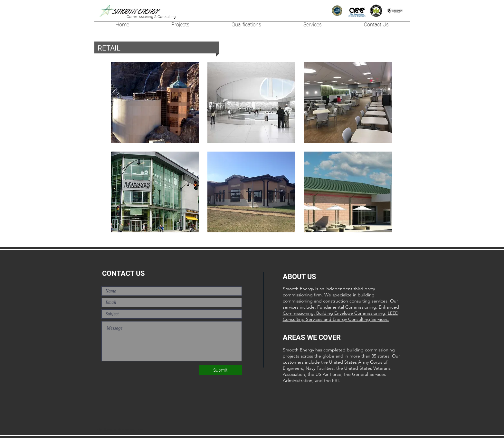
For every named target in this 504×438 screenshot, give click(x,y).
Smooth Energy (298, 350)
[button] (181, 25)
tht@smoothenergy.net (121, 430)
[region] (155, 103)
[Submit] (220, 370)
